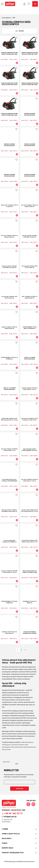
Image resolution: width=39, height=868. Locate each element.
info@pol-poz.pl (9, 817)
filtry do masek (6, 749)
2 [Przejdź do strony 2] (21, 650)
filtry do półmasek (17, 747)
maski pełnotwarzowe (29, 747)
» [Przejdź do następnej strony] (25, 650)
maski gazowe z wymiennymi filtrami (13, 745)
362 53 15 (12, 813)
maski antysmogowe (27, 742)
